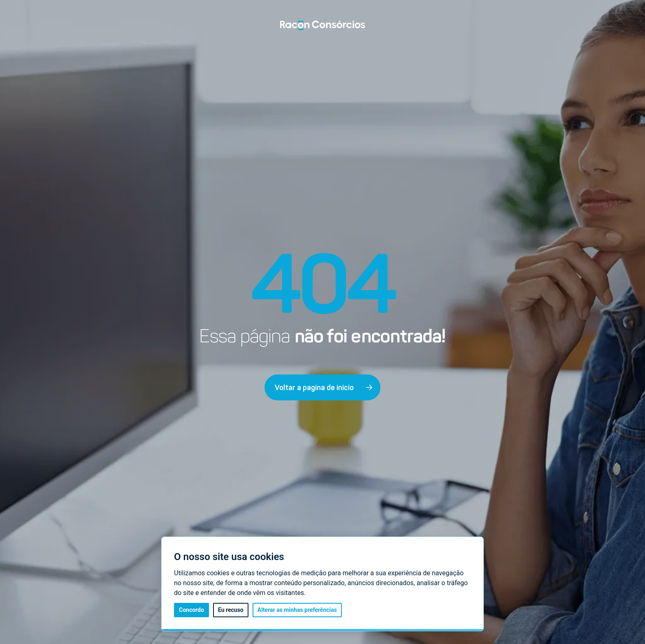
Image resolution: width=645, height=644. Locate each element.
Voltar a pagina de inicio (324, 388)
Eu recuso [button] (231, 610)
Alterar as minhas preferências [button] (297, 610)
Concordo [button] (191, 610)
